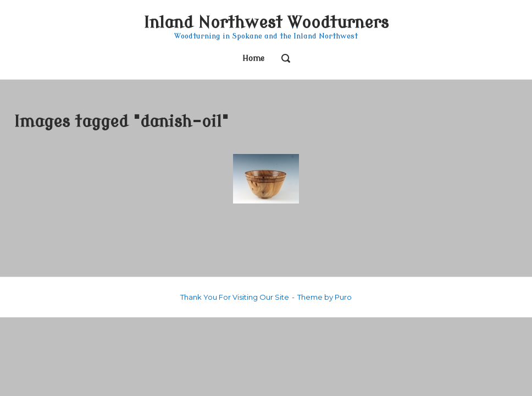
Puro (343, 297)
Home (253, 59)
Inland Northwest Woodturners (266, 23)
